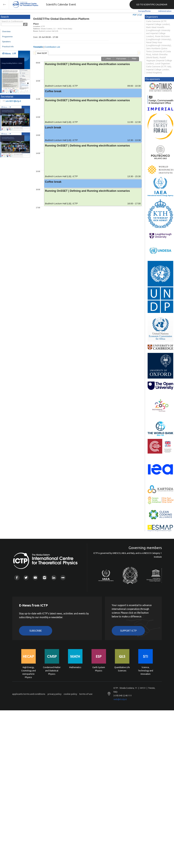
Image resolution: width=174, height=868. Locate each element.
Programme (7, 37)
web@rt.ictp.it (120, 699)
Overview (6, 31)
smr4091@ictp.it (13, 101)
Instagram (45, 578)
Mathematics (75, 667)
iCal (140, 15)
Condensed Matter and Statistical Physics (52, 670)
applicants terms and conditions (29, 694)
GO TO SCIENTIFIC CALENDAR (152, 4)
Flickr (63, 578)
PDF (135, 15)
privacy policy (54, 694)
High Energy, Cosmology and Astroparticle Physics (28, 670)
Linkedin (54, 578)
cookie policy (70, 694)
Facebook (17, 578)
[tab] (42, 53)
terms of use (86, 694)
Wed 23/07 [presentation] (42, 53)
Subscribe (36, 631)
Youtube (35, 578)
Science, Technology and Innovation (146, 670)
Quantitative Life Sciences (122, 669)
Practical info (8, 47)
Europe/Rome (145, 11)
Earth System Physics (99, 669)
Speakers (6, 42)
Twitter (26, 578)
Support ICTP (128, 631)
